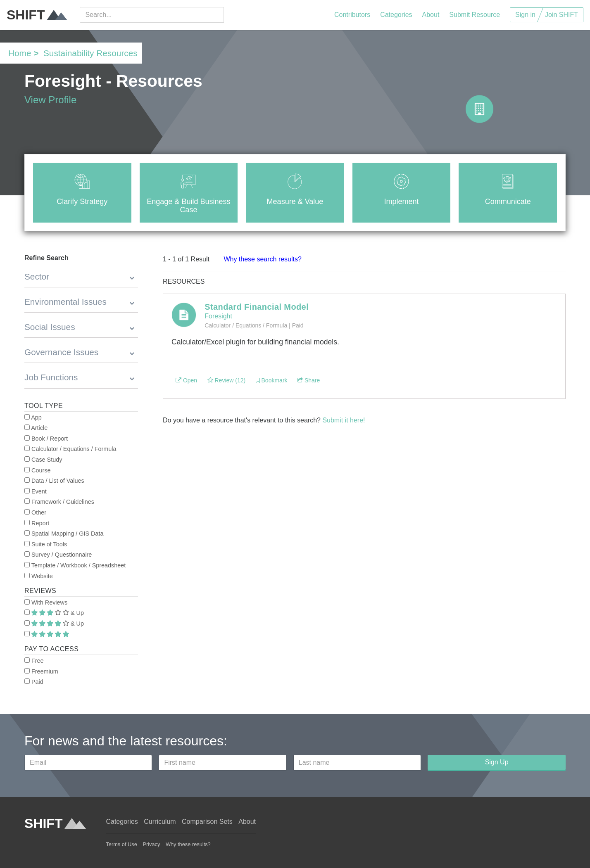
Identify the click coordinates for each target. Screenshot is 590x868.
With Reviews (46, 602)
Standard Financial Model (257, 307)
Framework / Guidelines (59, 502)
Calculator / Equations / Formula (70, 449)
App (33, 417)
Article (36, 428)
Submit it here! (344, 420)
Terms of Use (121, 844)
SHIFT (37, 15)
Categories (396, 15)
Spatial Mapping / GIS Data (64, 534)
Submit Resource (475, 15)
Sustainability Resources (90, 53)
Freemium (41, 671)
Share (309, 380)
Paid (34, 682)
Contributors (352, 15)
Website (39, 576)
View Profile (50, 100)
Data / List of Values (54, 481)
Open (186, 380)
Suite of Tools (46, 544)
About (431, 15)
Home (20, 53)
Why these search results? (263, 259)
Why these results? (188, 844)
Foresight (218, 316)
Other (35, 512)
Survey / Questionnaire (58, 555)
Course (37, 470)
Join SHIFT (561, 15)
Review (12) (227, 380)
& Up (54, 613)
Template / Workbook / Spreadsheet (75, 565)
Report (37, 523)
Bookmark (272, 380)
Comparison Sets (207, 822)
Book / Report (46, 439)
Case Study (43, 460)
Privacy (151, 844)
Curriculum (160, 822)
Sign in (525, 15)
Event (36, 491)
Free (34, 661)
